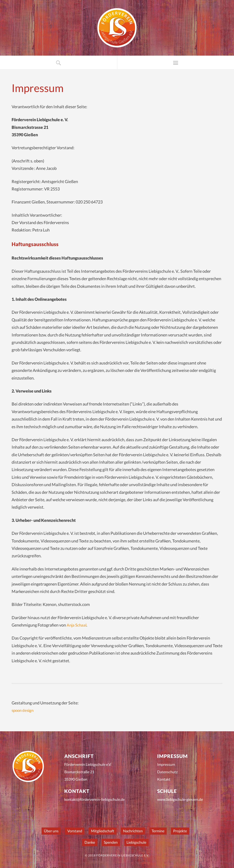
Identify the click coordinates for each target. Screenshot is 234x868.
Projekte (180, 831)
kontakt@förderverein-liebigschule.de (94, 799)
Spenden (111, 842)
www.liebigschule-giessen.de (180, 799)
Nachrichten (133, 831)
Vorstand (75, 831)
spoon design (23, 710)
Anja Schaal (77, 625)
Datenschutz (167, 772)
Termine (158, 831)
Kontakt (164, 779)
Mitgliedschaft (103, 831)
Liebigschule (136, 842)
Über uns (51, 831)
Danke (90, 842)
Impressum (166, 764)
